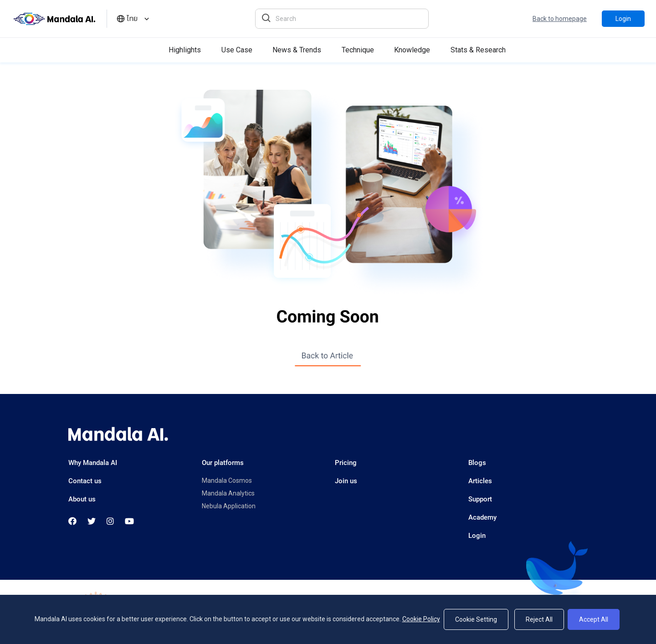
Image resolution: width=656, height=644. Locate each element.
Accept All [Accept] (594, 619)
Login (623, 19)
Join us (346, 481)
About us (82, 499)
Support (480, 499)
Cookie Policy (421, 619)
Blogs (477, 463)
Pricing (346, 463)
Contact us (85, 481)
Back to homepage (560, 19)
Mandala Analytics (228, 493)
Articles (480, 481)
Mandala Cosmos (227, 480)
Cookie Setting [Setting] (476, 619)
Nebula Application (229, 506)
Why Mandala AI (93, 463)
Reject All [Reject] (539, 619)
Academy (482, 517)
